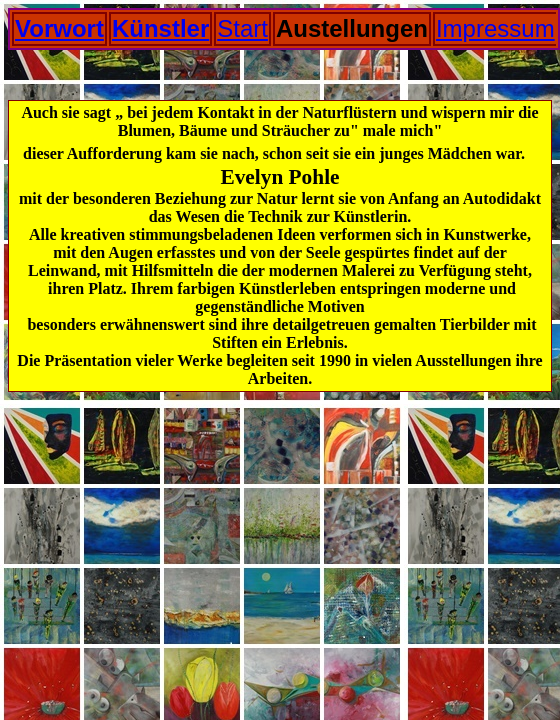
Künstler (160, 28)
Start (242, 28)
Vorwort (59, 28)
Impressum (495, 28)
